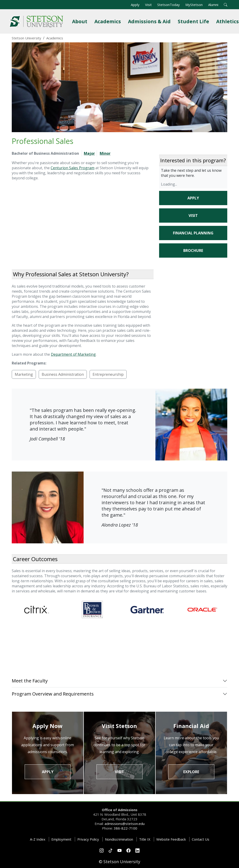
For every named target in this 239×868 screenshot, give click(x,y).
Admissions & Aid (150, 21)
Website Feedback (171, 839)
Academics (109, 21)
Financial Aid (191, 726)
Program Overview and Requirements (53, 694)
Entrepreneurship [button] (108, 374)
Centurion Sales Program (73, 168)
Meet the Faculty (30, 681)
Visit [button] (193, 216)
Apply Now (48, 726)
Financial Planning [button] (193, 233)
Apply (135, 5)
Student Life (194, 21)
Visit (148, 5)
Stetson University (26, 38)
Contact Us (201, 839)
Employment (61, 839)
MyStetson (194, 5)
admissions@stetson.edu (125, 824)
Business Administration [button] (63, 374)
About (81, 21)
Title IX (145, 839)
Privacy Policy (88, 839)
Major (89, 153)
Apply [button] (193, 198)
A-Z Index (38, 839)
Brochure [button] (193, 250)
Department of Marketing (73, 354)
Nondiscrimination (119, 839)
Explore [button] (191, 772)
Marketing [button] (24, 374)
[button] (226, 5)
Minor (105, 153)
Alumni (213, 5)
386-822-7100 (125, 828)
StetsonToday (169, 5)
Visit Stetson (119, 726)
